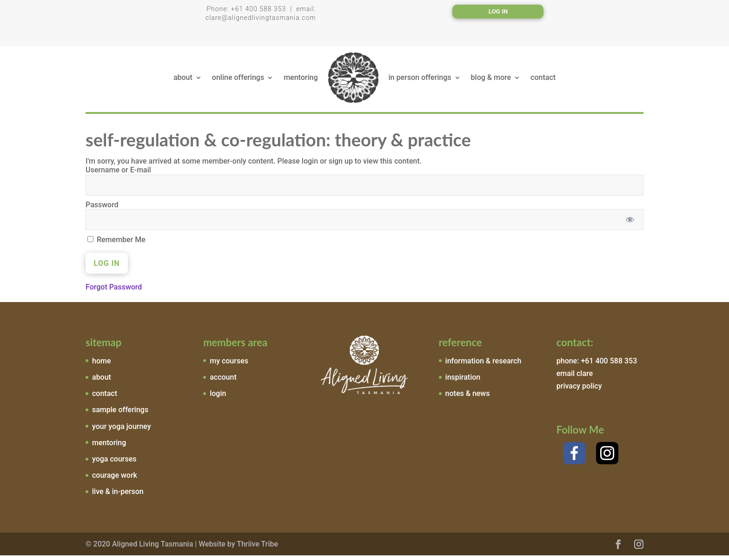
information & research (484, 366)
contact (543, 81)
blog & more (491, 81)
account (223, 382)
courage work (115, 480)
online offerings (238, 81)
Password (102, 209)
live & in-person (118, 496)
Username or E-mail (118, 175)
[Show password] (630, 224)
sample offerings (120, 414)
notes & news (468, 398)
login (218, 398)
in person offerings (420, 81)
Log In (498, 12)
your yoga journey (122, 431)
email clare (575, 378)
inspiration (463, 382)
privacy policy (579, 391)
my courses (229, 366)
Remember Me (116, 244)
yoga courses (114, 464)
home (101, 366)
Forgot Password (114, 292)
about (183, 81)
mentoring (301, 81)
